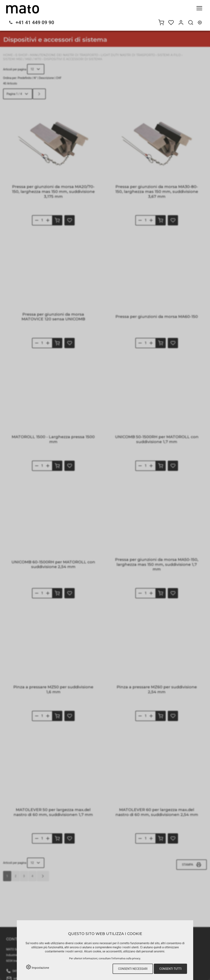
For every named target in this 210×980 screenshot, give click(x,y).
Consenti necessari (133, 969)
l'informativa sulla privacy (126, 958)
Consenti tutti (170, 969)
